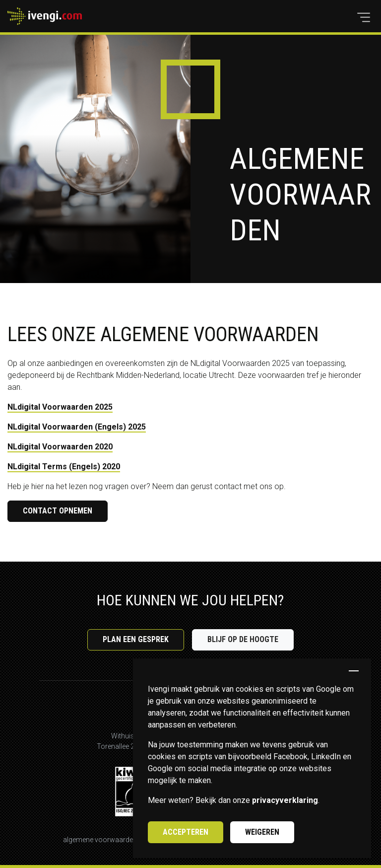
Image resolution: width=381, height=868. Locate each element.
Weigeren (262, 832)
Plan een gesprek (136, 639)
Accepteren (186, 832)
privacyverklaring (285, 800)
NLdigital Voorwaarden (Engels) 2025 (77, 427)
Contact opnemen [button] (58, 511)
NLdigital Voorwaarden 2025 (60, 407)
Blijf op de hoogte (243, 639)
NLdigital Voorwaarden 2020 (60, 447)
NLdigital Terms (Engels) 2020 (64, 467)
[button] (364, 17)
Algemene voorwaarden (100, 840)
